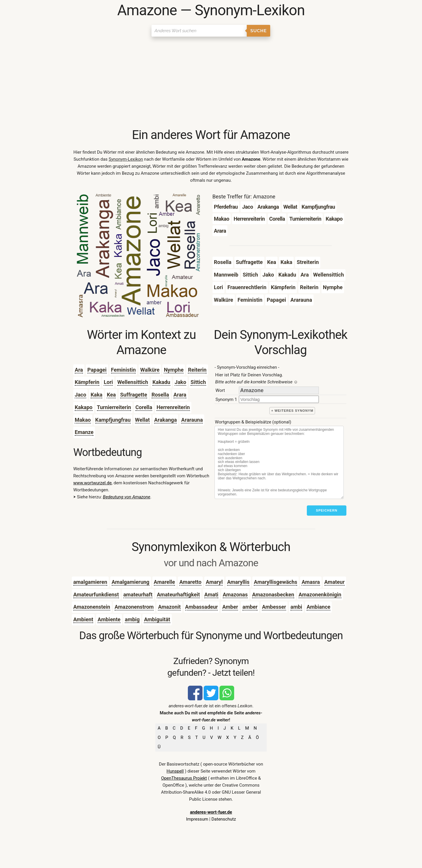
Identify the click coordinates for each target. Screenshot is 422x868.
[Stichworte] (279, 462)
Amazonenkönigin (320, 595)
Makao (83, 420)
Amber (230, 607)
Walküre (150, 370)
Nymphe (174, 370)
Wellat (142, 420)
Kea (111, 395)
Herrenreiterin (173, 407)
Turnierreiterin (114, 407)
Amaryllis (238, 582)
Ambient (83, 619)
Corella (144, 407)
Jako (180, 382)
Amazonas (235, 595)
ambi (296, 607)
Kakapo (84, 407)
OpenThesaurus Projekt (184, 778)
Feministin (124, 370)
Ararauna (192, 420)
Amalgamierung (131, 582)
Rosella (160, 395)
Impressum (197, 819)
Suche (258, 31)
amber (250, 607)
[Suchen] (199, 31)
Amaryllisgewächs (275, 582)
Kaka (96, 395)
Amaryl (214, 582)
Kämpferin (87, 382)
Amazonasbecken (273, 595)
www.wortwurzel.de (92, 483)
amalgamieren (90, 582)
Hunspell (175, 771)
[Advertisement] (211, 83)
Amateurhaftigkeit (178, 595)
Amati (211, 595)
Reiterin (197, 370)
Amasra (311, 582)
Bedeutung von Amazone (127, 497)
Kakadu (161, 382)
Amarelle (164, 582)
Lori (108, 382)
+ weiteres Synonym (292, 411)
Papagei (97, 370)
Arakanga (165, 420)
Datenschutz (224, 819)
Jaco (80, 395)
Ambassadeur (202, 607)
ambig (132, 619)
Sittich (198, 382)
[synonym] (279, 399)
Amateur (335, 582)
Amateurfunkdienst (96, 595)
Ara (79, 370)
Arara (180, 395)
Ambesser (274, 607)
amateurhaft (138, 595)
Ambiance (318, 607)
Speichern (327, 510)
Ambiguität (157, 619)
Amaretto (190, 582)
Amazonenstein (92, 607)
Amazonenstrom (134, 607)
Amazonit (169, 607)
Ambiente (109, 619)
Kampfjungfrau (113, 420)
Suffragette (134, 395)
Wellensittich (133, 382)
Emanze (84, 432)
